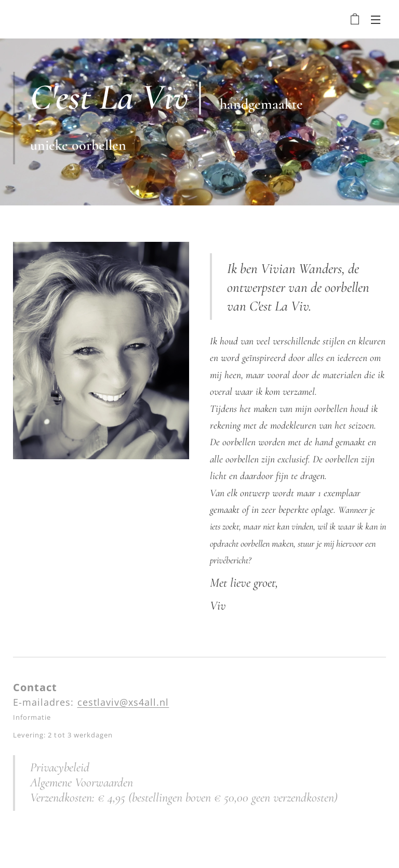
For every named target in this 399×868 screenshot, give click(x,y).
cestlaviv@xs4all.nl (123, 702)
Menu (376, 20)
